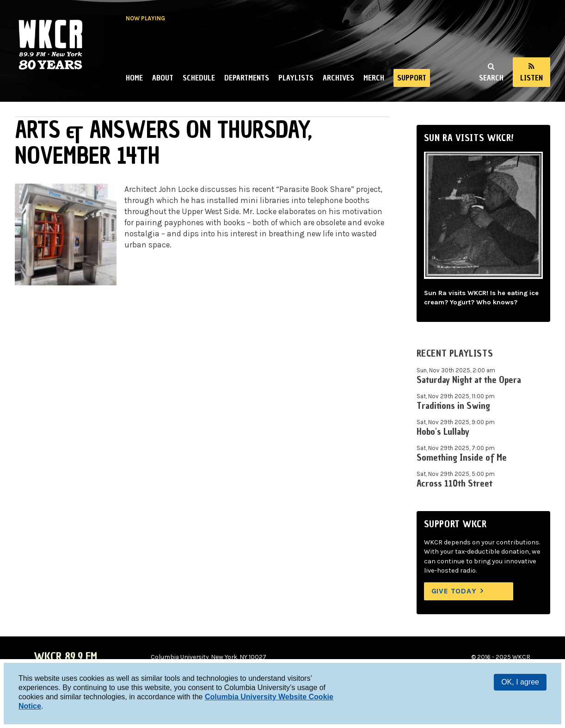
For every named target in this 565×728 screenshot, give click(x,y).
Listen (531, 78)
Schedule (199, 78)
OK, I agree (520, 682)
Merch (374, 78)
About (163, 78)
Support (412, 78)
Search (491, 78)
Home (134, 78)
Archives (338, 78)
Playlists (296, 78)
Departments (247, 78)
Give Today (454, 591)
